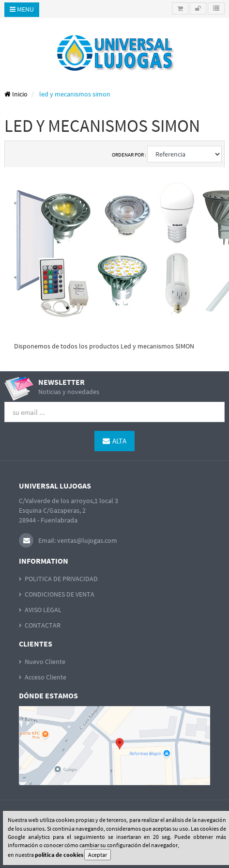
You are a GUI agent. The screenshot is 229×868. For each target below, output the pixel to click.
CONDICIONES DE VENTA (60, 594)
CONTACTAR (43, 625)
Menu (22, 9)
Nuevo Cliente (45, 662)
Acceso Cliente (46, 677)
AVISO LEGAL (43, 610)
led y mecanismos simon (75, 94)
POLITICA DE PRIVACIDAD (61, 579)
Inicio (16, 94)
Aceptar (98, 855)
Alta (114, 441)
